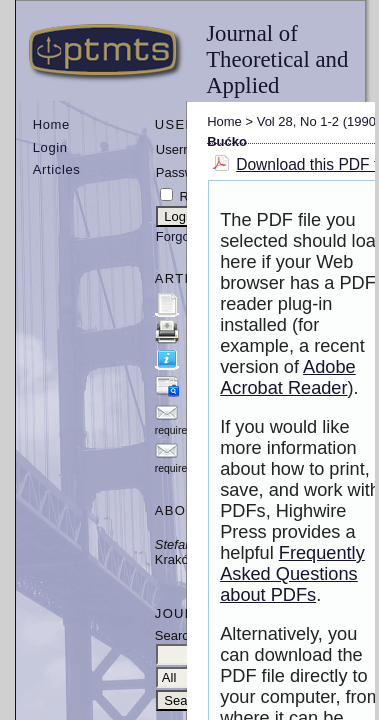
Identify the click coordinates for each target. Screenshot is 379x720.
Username (186, 149)
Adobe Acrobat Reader (288, 377)
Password (184, 172)
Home (51, 124)
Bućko (227, 141)
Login (50, 147)
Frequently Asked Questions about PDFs (292, 574)
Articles (57, 169)
